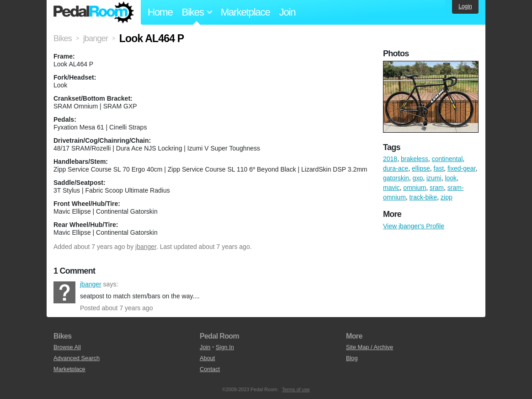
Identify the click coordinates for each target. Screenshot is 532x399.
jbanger (146, 247)
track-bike (423, 197)
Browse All (67, 347)
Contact (210, 369)
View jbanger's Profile (414, 226)
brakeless (415, 159)
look (451, 178)
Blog (352, 358)
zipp (447, 197)
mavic (391, 188)
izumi (434, 178)
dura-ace (396, 168)
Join (287, 12)
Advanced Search (77, 358)
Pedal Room (94, 12)
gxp (418, 178)
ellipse (421, 168)
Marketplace (245, 12)
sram (437, 188)
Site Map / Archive (370, 347)
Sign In (225, 347)
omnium (415, 188)
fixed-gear (461, 168)
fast (439, 168)
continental (447, 159)
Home (160, 12)
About (207, 358)
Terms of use (296, 389)
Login (465, 6)
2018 (390, 159)
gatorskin (396, 178)
